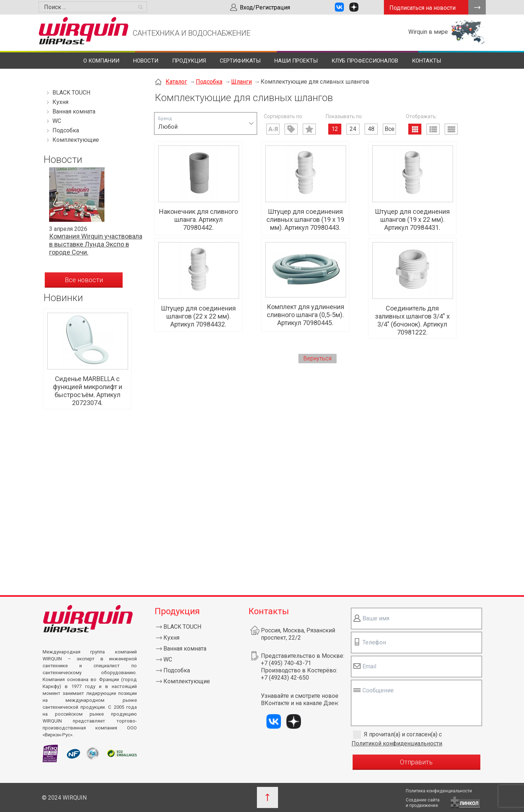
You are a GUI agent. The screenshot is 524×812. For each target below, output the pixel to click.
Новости (146, 61)
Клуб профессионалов (365, 61)
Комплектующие (76, 140)
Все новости (84, 280)
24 (353, 129)
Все (390, 129)
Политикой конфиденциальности (397, 743)
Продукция (189, 61)
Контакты (426, 61)
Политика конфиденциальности (439, 791)
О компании (101, 61)
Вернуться (317, 358)
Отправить (416, 762)
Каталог (176, 82)
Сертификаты (240, 61)
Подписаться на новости (422, 8)
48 (371, 129)
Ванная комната (74, 111)
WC (57, 121)
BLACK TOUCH (71, 93)
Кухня (60, 102)
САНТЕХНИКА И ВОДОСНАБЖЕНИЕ (192, 33)
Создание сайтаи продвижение (423, 803)
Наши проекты (296, 61)
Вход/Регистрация (265, 7)
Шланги (241, 82)
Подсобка (66, 130)
